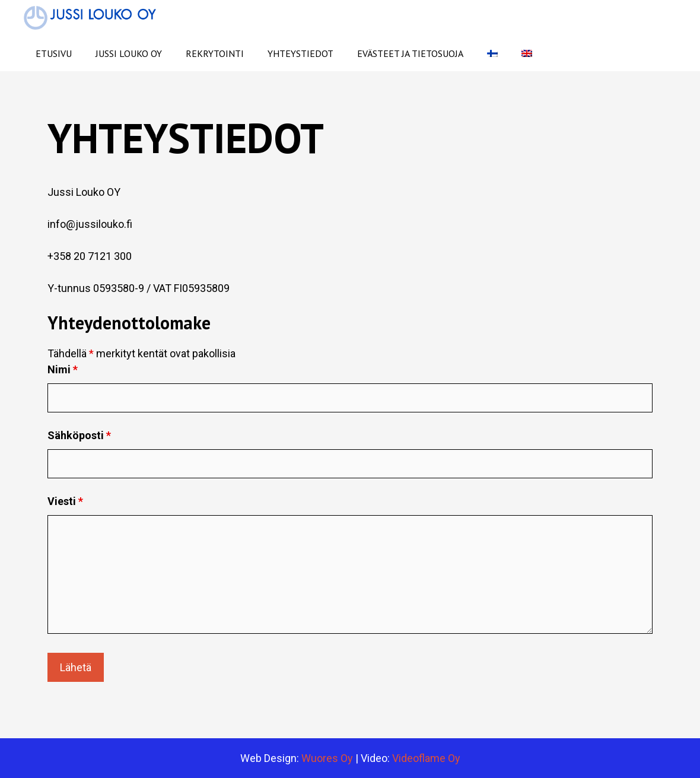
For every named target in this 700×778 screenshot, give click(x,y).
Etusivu (54, 53)
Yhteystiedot (300, 53)
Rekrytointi (215, 53)
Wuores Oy (328, 758)
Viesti (65, 501)
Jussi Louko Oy (129, 53)
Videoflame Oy (426, 758)
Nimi (63, 369)
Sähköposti (79, 435)
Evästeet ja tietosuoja (410, 53)
